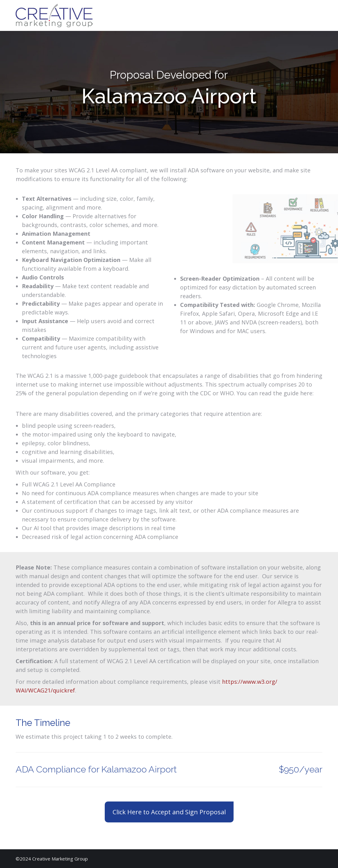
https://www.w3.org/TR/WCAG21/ (60, 402)
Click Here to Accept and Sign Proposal (169, 812)
